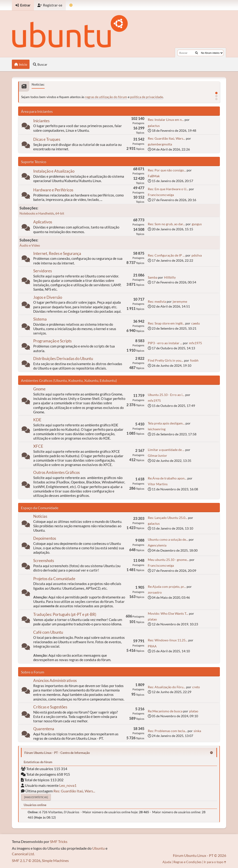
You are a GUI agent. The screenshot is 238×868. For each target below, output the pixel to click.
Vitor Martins (158, 484)
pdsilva (197, 255)
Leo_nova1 (68, 785)
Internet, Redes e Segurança (57, 253)
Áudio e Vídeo (30, 245)
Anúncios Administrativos (55, 680)
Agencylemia (157, 545)
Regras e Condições (187, 862)
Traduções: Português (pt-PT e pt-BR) (65, 614)
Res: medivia (157, 301)
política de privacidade (147, 97)
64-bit (60, 213)
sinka (197, 731)
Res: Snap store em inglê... (166, 323)
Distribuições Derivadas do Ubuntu (63, 358)
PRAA (152, 646)
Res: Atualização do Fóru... (167, 687)
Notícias (40, 516)
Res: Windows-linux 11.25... (168, 640)
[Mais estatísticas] (36, 797)
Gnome (39, 389)
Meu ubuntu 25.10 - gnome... (168, 560)
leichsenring (157, 429)
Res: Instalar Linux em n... (166, 120)
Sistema (40, 319)
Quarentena (44, 729)
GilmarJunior (157, 455)
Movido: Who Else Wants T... (168, 613)
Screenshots (44, 561)
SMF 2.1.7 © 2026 (26, 860)
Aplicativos (43, 222)
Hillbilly (170, 277)
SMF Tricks (59, 841)
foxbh (194, 360)
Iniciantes (41, 121)
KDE (37, 420)
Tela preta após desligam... (166, 423)
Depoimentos (45, 538)
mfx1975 (195, 343)
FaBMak (154, 176)
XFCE (38, 446)
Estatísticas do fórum (38, 762)
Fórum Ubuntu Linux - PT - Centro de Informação (57, 753)
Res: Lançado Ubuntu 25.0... (168, 518)
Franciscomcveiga (161, 195)
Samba (153, 277)
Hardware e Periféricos (53, 190)
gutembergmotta (160, 144)
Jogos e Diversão (48, 297)
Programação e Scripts (52, 341)
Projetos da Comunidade (54, 579)
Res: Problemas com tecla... (167, 731)
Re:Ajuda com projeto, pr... (167, 587)
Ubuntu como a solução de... (168, 539)
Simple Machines (55, 860)
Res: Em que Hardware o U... (168, 189)
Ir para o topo (215, 862)
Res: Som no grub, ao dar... (166, 224)
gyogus (197, 224)
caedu (196, 323)
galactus (154, 126)
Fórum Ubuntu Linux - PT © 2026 (200, 855)
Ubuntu (99, 848)
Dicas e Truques (47, 139)
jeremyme (180, 301)
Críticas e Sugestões (50, 707)
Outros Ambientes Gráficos (56, 472)
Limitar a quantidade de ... (166, 450)
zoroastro (155, 592)
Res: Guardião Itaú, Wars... (167, 138)
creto (196, 687)
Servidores (43, 271)
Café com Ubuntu (48, 632)
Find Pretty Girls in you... (166, 360)
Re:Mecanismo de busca (165, 711)
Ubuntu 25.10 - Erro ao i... (166, 395)
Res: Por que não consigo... (167, 170)
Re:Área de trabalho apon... (167, 478)
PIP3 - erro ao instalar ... (165, 343)
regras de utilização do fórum (106, 97)
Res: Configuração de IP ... (166, 255)
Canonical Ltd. (23, 854)
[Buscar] (197, 53)
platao (152, 619)
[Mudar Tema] (71, 5)
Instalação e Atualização (54, 171)
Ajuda (167, 862)
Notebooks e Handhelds (37, 213)
